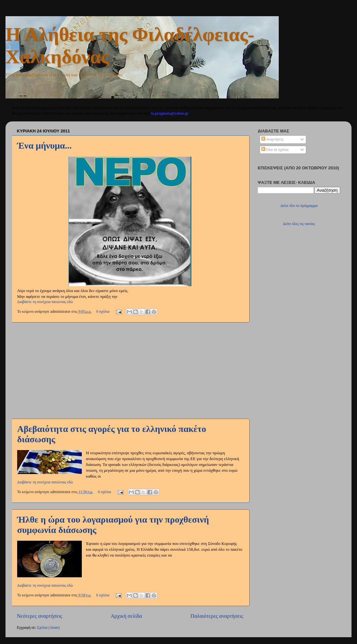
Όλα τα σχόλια (275, 150)
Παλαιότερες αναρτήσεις (217, 616)
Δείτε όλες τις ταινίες (299, 224)
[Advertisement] (130, 370)
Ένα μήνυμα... (44, 146)
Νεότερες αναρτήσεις (39, 616)
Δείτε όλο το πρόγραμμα (299, 206)
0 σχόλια (103, 312)
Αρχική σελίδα (126, 616)
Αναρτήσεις (272, 139)
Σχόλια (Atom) (49, 628)
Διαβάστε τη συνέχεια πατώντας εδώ (45, 302)
